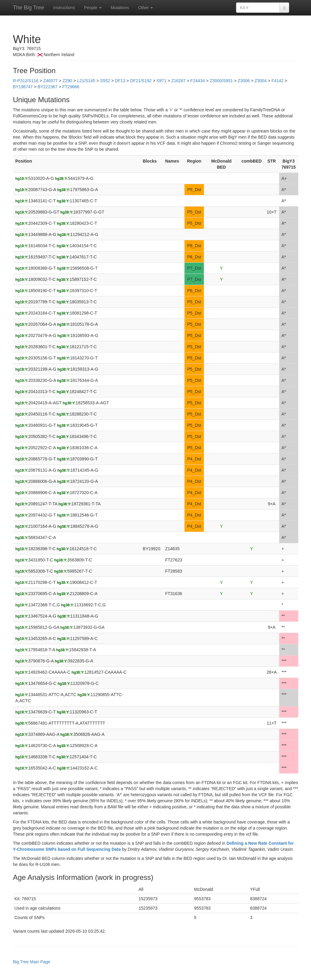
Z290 (67, 81)
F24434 (198, 81)
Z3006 (244, 81)
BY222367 (47, 87)
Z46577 (51, 81)
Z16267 (178, 81)
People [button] (93, 8)
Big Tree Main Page (32, 962)
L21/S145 (86, 81)
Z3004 (261, 81)
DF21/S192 (141, 81)
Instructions (64, 8)
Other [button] (145, 8)
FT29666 (71, 87)
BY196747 (23, 87)
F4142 (278, 81)
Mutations (120, 8)
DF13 (120, 81)
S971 (161, 81)
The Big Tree (29, 8)
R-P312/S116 (26, 81)
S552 (105, 81)
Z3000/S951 (221, 81)
